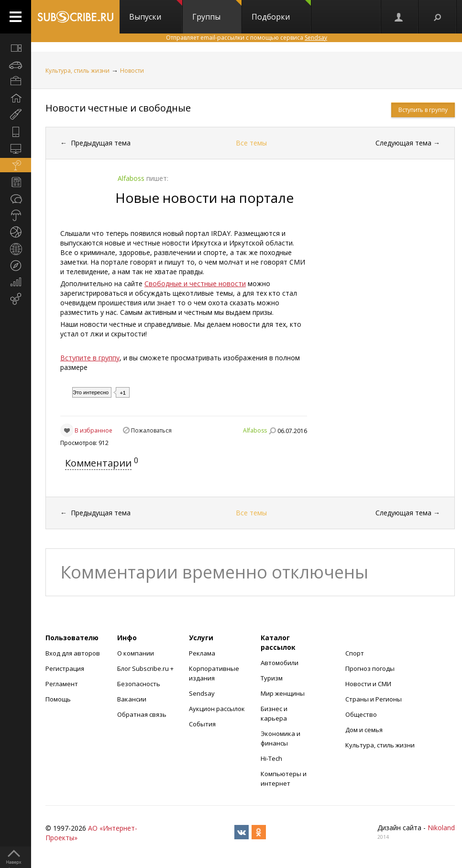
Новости (132, 71)
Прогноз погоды (370, 668)
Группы (217, 11)
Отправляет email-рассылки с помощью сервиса (247, 38)
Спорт (355, 653)
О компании (136, 653)
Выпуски (156, 11)
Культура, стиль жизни (77, 71)
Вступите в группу (90, 358)
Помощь (58, 699)
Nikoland (441, 828)
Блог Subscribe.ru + (146, 668)
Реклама (202, 653)
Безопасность (139, 684)
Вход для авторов (73, 653)
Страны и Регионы (374, 699)
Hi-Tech (271, 758)
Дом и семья (364, 730)
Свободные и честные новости (195, 284)
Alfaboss (255, 430)
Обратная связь (142, 714)
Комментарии (98, 463)
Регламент (62, 684)
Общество (361, 714)
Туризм (272, 678)
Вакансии (132, 699)
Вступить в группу (423, 110)
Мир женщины (283, 693)
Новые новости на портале (204, 198)
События (202, 724)
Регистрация (65, 668)
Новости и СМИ (368, 684)
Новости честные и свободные (118, 108)
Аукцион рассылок (217, 709)
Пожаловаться (151, 430)
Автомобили (280, 663)
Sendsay (202, 693)
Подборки (281, 11)
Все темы (251, 143)
